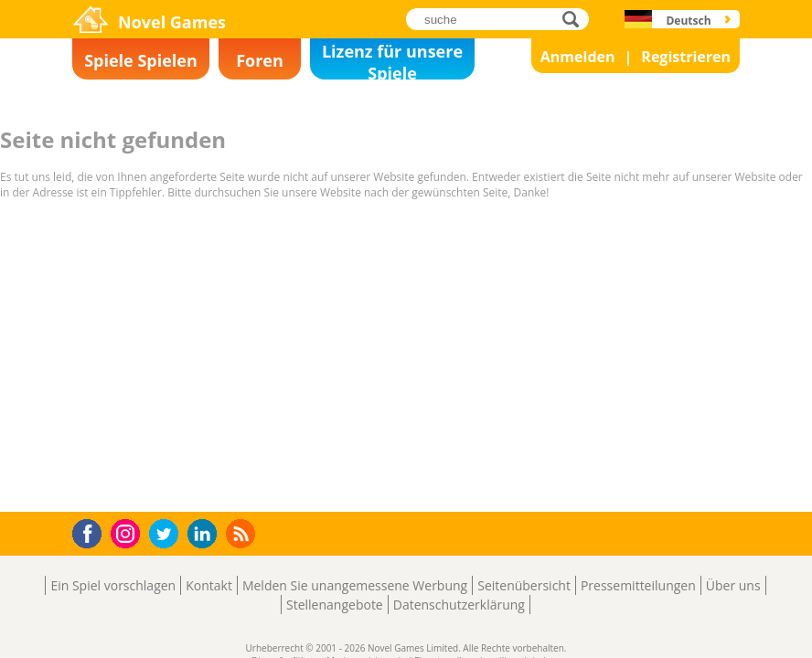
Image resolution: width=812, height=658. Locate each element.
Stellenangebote (335, 605)
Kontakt (209, 585)
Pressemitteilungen (638, 585)
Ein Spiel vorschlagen (113, 585)
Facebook (92, 531)
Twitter (167, 535)
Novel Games (172, 22)
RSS (243, 533)
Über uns (733, 585)
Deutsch (688, 21)
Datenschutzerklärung (459, 605)
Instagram (128, 532)
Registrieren (686, 57)
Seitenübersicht (524, 585)
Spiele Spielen (141, 60)
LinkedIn (205, 534)
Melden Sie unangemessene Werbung (355, 585)
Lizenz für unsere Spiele (392, 60)
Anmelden (578, 57)
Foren (260, 60)
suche (576, 19)
